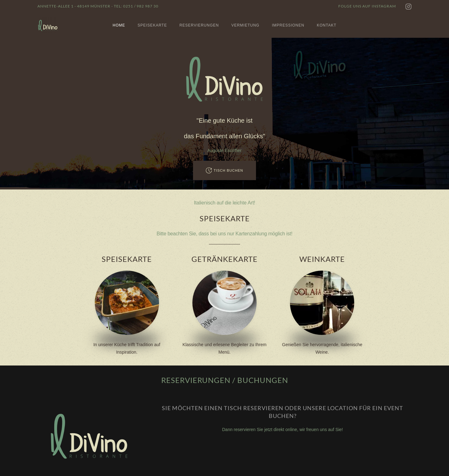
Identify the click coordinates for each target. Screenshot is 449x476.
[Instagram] (408, 6)
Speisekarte (152, 25)
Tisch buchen (224, 170)
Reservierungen (199, 25)
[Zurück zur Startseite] (48, 25)
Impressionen (288, 25)
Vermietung (245, 25)
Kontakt (327, 25)
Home (119, 25)
